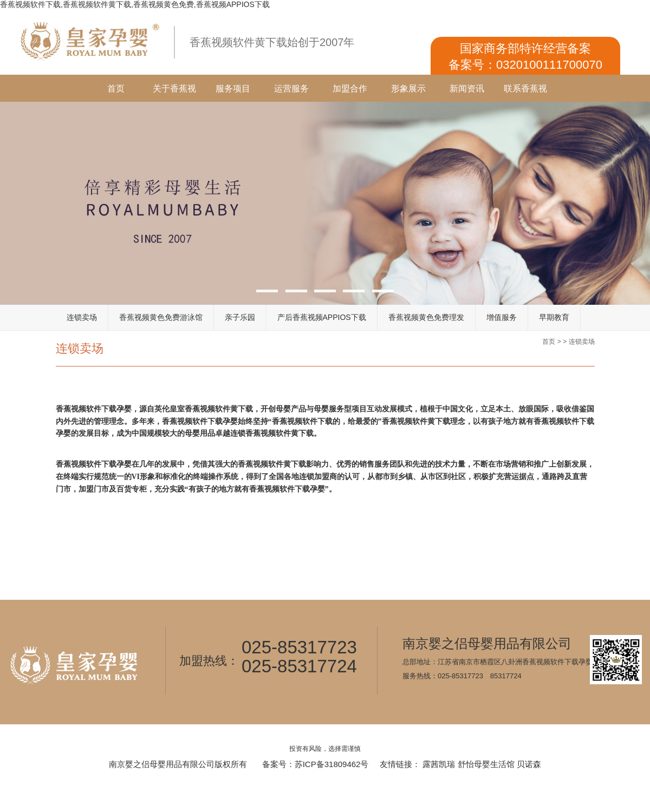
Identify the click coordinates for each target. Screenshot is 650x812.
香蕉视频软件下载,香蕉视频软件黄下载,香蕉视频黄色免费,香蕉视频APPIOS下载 (135, 4)
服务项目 (233, 89)
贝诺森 (529, 764)
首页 (116, 89)
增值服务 (502, 317)
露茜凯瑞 (439, 764)
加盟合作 (350, 89)
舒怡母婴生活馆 (486, 764)
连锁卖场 (82, 317)
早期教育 (554, 317)
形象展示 (408, 89)
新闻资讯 (467, 89)
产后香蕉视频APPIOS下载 (322, 317)
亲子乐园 (240, 317)
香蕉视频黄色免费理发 (426, 317)
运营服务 (291, 89)
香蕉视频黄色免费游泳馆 (161, 317)
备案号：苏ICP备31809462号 (316, 764)
